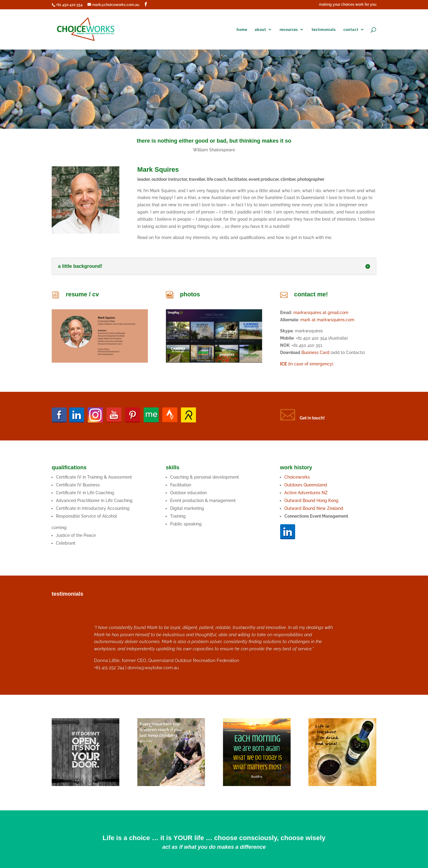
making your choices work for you (348, 5)
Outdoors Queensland (306, 485)
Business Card (315, 352)
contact (351, 30)
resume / (79, 294)
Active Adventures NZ (306, 493)
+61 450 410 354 (69, 5)
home (242, 30)
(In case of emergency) (307, 364)
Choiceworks (297, 477)
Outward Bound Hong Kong (312, 501)
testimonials (324, 30)
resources (289, 30)
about (260, 30)
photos (190, 294)
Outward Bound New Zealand (314, 508)
